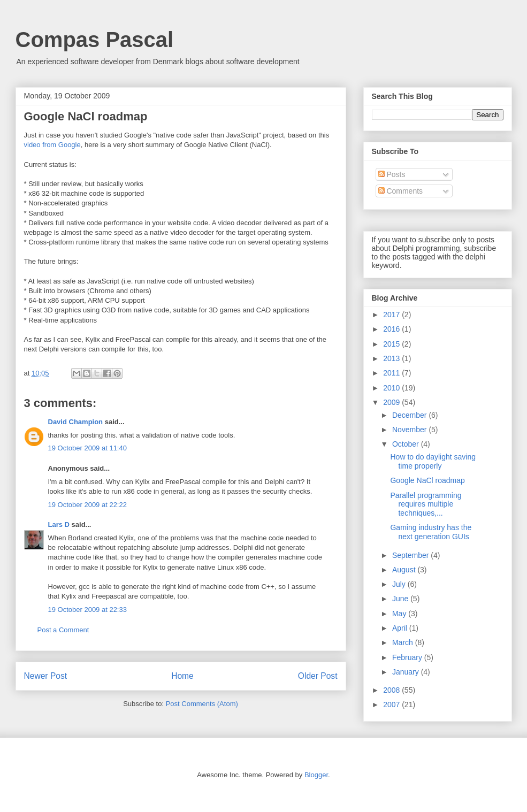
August (405, 570)
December (410, 415)
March (404, 642)
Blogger (316, 775)
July (400, 584)
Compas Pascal (95, 40)
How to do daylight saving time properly (433, 461)
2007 (392, 704)
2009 (392, 402)
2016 (392, 329)
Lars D (59, 524)
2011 (392, 373)
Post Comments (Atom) (202, 704)
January (407, 672)
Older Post (318, 676)
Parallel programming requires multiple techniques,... (426, 504)
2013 (392, 358)
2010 (392, 388)
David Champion (76, 422)
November (410, 430)
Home (182, 676)
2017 (392, 315)
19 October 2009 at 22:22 (87, 505)
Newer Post (46, 676)
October (407, 444)
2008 (392, 690)
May (400, 614)
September (411, 555)
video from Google (52, 145)
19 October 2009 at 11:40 (87, 448)
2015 (392, 344)
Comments (401, 191)
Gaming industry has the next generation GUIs (431, 532)
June (401, 599)
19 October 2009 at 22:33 (87, 610)
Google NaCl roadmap (427, 480)
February (408, 657)
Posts (392, 174)
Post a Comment (63, 630)
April (401, 628)
